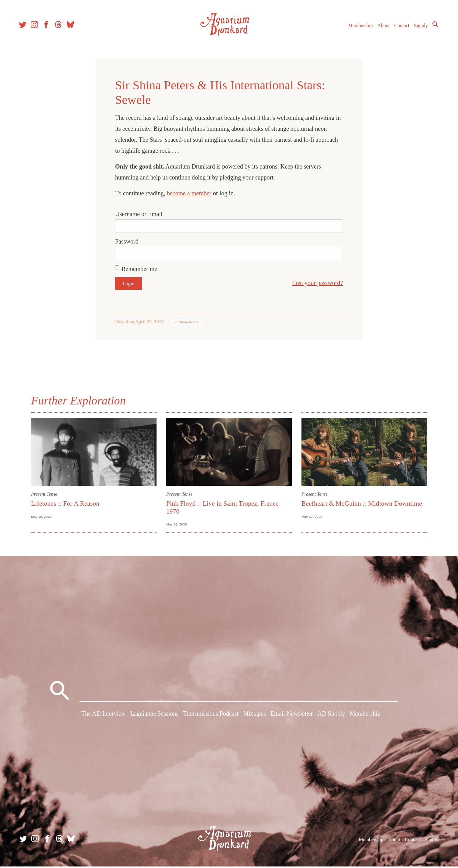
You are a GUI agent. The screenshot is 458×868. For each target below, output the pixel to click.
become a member (189, 193)
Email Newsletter (292, 716)
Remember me (139, 269)
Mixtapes (255, 716)
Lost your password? (317, 283)
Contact (400, 27)
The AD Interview (104, 716)
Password (127, 241)
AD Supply (331, 716)
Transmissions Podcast (211, 716)
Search (434, 26)
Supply (419, 27)
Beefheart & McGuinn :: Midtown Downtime (362, 503)
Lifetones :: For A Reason (65, 503)
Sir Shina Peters (186, 322)
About (382, 27)
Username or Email (139, 214)
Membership (359, 27)
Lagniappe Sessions (154, 716)
